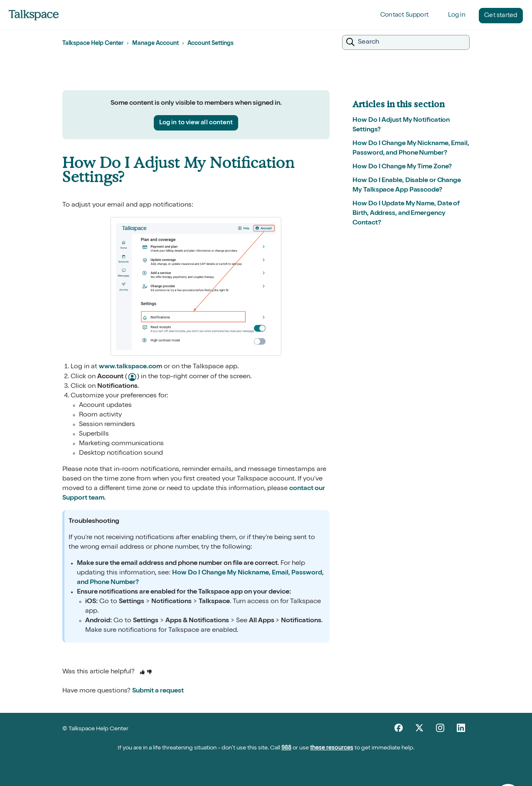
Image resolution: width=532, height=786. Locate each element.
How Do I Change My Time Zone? (402, 167)
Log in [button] (457, 15)
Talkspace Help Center (93, 44)
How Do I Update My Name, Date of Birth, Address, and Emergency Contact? (406, 214)
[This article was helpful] (142, 673)
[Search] (406, 42)
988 (286, 748)
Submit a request (158, 691)
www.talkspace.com (131, 367)
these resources (332, 748)
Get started (501, 16)
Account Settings (211, 44)
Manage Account (155, 44)
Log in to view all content (196, 123)
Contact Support (404, 15)
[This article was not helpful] (149, 673)
